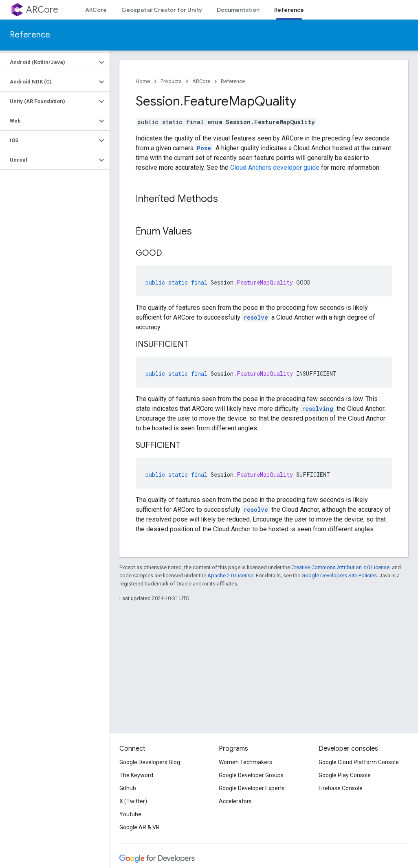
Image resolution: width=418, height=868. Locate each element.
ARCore (42, 10)
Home (143, 81)
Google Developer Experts (252, 788)
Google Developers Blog (150, 762)
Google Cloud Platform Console (359, 762)
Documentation (238, 10)
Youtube (130, 814)
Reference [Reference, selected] (289, 10)
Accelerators (235, 801)
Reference (30, 35)
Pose (204, 148)
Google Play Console (345, 775)
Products (171, 81)
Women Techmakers (245, 762)
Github (128, 788)
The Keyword (136, 775)
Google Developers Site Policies (339, 575)
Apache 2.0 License (230, 575)
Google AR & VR (140, 827)
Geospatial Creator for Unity (162, 10)
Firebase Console (341, 788)
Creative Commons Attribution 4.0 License (340, 567)
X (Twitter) (133, 801)
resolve (256, 317)
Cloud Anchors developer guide (275, 168)
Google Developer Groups (251, 775)
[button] (48, 62)
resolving (318, 409)
